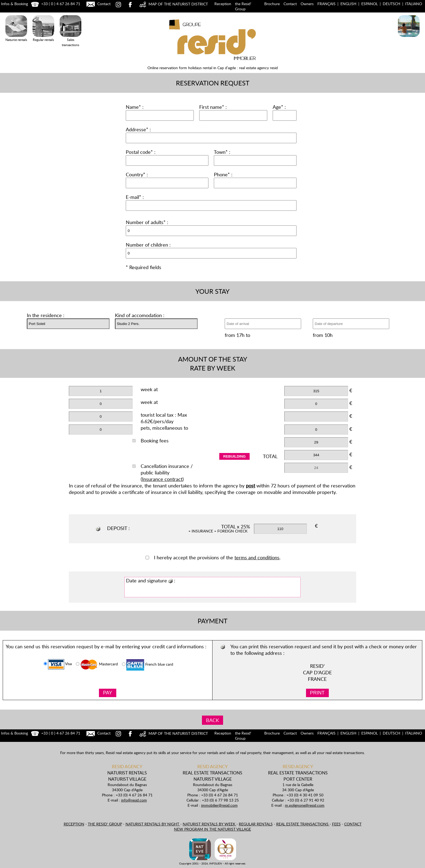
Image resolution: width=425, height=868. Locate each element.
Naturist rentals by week (210, 824)
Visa (58, 664)
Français (326, 4)
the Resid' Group (243, 6)
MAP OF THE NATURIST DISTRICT (173, 4)
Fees (336, 824)
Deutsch (392, 4)
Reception (223, 4)
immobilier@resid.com (219, 805)
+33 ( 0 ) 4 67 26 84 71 (55, 4)
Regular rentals (256, 824)
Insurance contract (162, 479)
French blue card (148, 665)
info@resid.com (134, 800)
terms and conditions (257, 557)
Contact (98, 4)
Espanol (370, 4)
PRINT (317, 693)
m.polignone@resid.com (305, 805)
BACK (212, 720)
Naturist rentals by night (153, 824)
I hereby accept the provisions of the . (213, 557)
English (348, 4)
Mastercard (97, 665)
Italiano (414, 4)
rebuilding (235, 456)
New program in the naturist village (212, 829)
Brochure (272, 4)
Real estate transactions (303, 824)
